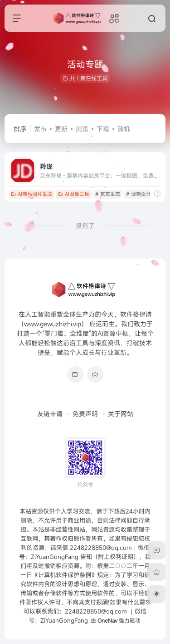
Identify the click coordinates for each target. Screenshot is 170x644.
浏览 (82, 129)
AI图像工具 (74, 194)
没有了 (85, 226)
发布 (40, 129)
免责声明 (85, 414)
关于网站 (121, 414)
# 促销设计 (138, 194)
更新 (61, 129)
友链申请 (50, 414)
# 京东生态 (108, 194)
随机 (124, 129)
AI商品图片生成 (32, 194)
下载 (103, 129)
